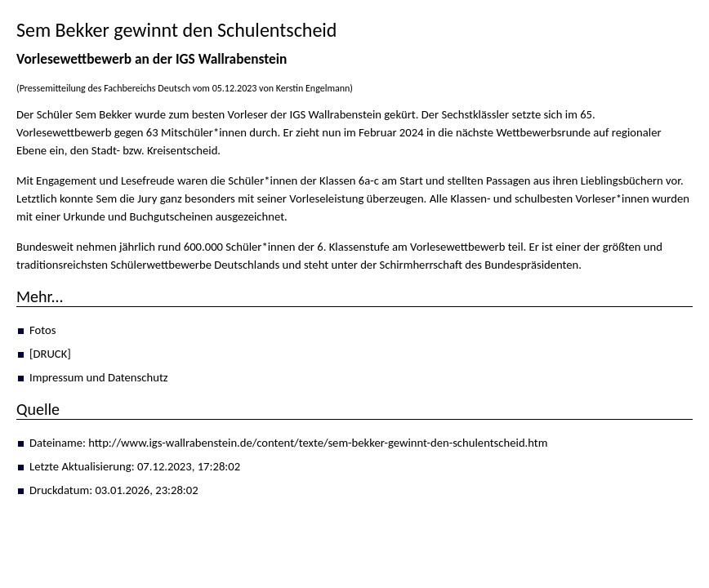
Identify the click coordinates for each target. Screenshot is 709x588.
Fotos (43, 330)
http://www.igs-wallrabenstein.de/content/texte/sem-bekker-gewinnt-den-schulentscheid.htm (318, 443)
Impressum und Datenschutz (99, 377)
